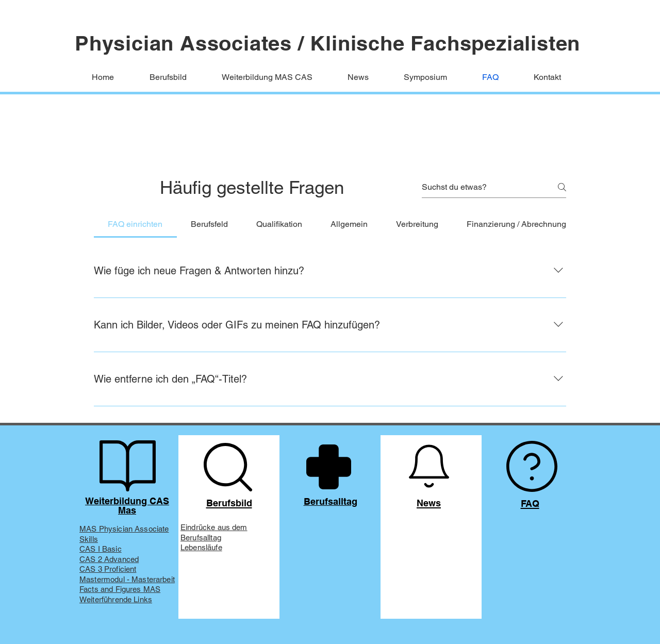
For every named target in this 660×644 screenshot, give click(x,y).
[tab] (135, 224)
